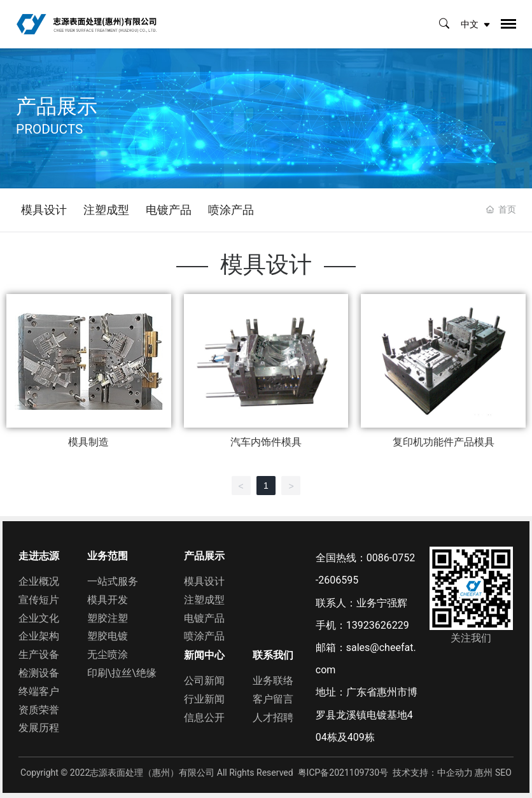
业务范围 (108, 556)
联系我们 (273, 655)
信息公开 (204, 717)
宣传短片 (39, 600)
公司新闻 (204, 681)
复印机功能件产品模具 (444, 442)
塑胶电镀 (108, 636)
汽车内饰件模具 (266, 442)
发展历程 (39, 728)
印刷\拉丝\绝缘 (122, 673)
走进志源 (39, 556)
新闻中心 (204, 655)
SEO (503, 773)
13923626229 (378, 625)
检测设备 (39, 673)
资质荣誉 (39, 710)
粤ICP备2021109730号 (343, 773)
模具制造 (88, 442)
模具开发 (108, 600)
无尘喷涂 (108, 654)
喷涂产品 (231, 210)
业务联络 (273, 681)
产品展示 (204, 556)
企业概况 (39, 581)
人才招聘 (273, 717)
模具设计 (44, 210)
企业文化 (39, 618)
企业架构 (39, 636)
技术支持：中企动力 (433, 773)
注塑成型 (106, 210)
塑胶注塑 (108, 618)
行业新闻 (204, 699)
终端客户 (39, 691)
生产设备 (39, 654)
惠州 (484, 773)
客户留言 (273, 699)
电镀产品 (169, 210)
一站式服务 (113, 581)
